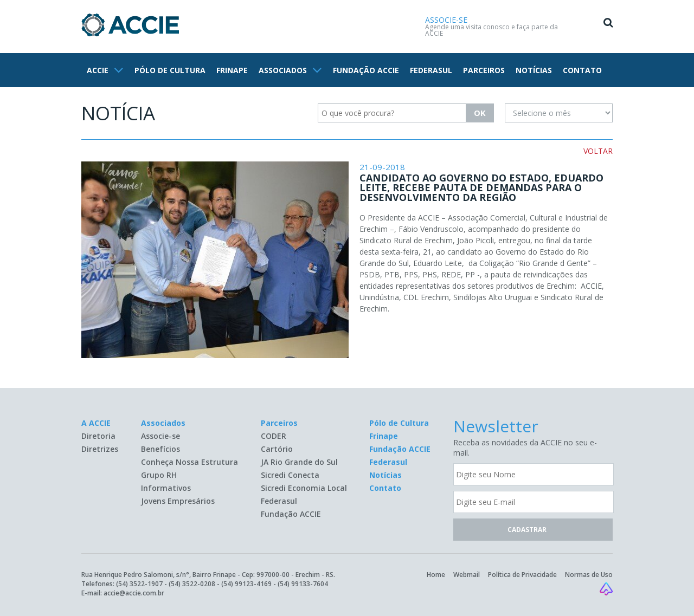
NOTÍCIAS (534, 70)
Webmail (467, 575)
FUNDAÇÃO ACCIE (366, 70)
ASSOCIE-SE (446, 20)
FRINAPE (232, 70)
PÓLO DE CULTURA (170, 70)
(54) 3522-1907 (139, 584)
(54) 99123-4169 (246, 584)
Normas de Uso (589, 575)
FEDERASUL (431, 70)
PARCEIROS (484, 70)
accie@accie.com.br (134, 593)
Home (436, 575)
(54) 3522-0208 (192, 584)
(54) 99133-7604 (303, 584)
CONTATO (582, 70)
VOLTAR (598, 151)
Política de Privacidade (522, 575)
